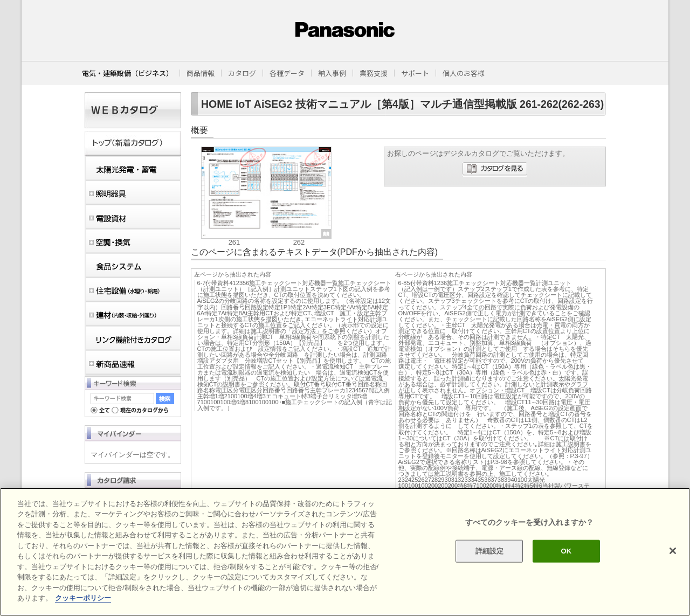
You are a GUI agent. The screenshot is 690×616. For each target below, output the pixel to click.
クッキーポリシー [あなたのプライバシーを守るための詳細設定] (83, 598)
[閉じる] (673, 551)
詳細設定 (490, 551)
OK (566, 551)
